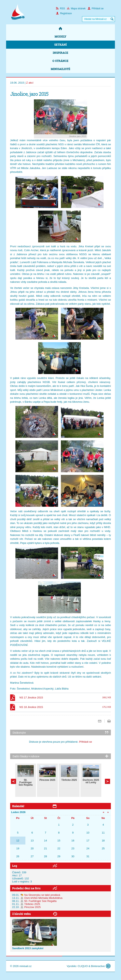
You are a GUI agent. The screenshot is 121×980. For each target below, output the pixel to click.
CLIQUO (83, 966)
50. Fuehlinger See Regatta (26, 782)
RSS (61, 9)
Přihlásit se (96, 9)
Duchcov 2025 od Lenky (91, 781)
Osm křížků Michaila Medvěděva (43, 898)
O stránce (60, 61)
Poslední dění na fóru (26, 888)
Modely (61, 36)
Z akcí (30, 83)
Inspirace (61, 53)
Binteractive (98, 966)
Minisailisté (61, 69)
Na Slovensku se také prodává (42, 895)
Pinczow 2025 (47, 780)
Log (15, 866)
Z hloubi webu (22, 914)
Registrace (64, 13)
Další (14, 781)
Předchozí (107, 781)
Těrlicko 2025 (69, 780)
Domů (61, 28)
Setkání (61, 45)
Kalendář (18, 806)
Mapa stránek (76, 9)
